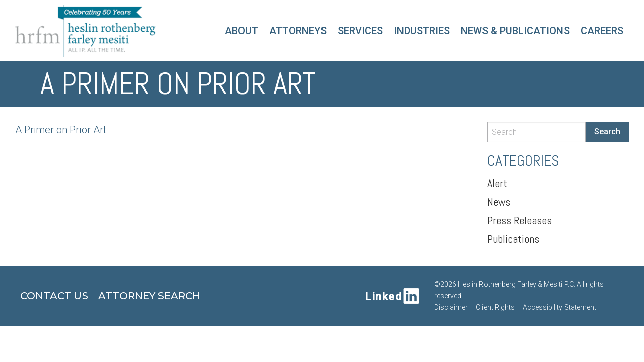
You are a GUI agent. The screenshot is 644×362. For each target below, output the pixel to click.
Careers (602, 31)
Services (360, 31)
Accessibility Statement (559, 307)
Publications (513, 239)
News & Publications (515, 31)
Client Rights (495, 307)
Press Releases (519, 220)
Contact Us (54, 296)
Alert (497, 183)
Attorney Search (149, 296)
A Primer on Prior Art (61, 130)
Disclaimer (451, 307)
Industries (422, 31)
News (499, 202)
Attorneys (298, 31)
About (242, 31)
